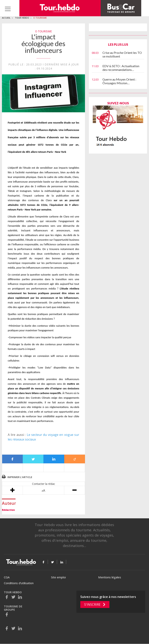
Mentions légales (110, 577)
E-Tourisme (40, 18)
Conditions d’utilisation (19, 583)
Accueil (6, 18)
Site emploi (58, 577)
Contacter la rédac (44, 484)
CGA (7, 577)
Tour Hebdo (22, 18)
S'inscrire (92, 605)
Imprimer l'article (20, 477)
